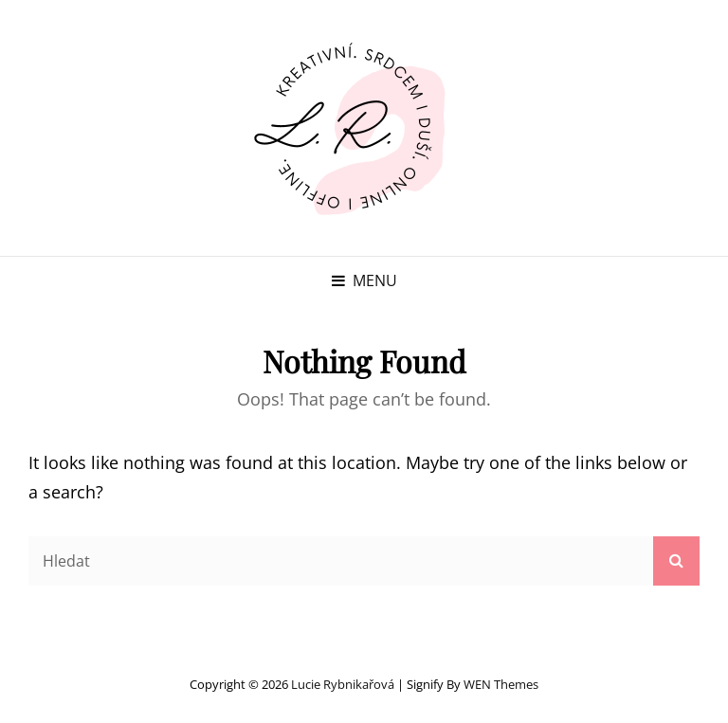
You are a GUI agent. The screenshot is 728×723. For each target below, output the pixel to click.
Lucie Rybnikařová (343, 684)
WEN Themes (501, 684)
